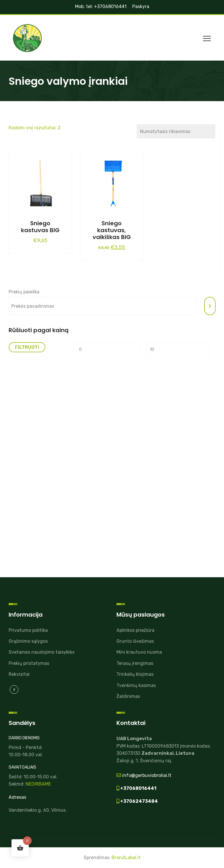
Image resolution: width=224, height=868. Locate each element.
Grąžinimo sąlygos (28, 641)
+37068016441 (138, 788)
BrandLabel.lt (126, 858)
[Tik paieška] (210, 306)
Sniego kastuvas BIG (40, 227)
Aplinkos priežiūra (135, 630)
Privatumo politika (28, 630)
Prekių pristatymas (29, 663)
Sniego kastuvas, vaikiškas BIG (112, 230)
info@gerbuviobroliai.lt (146, 775)
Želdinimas (128, 696)
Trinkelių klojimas (135, 674)
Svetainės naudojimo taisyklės (42, 652)
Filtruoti (27, 347)
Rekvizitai (19, 674)
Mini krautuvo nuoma (139, 652)
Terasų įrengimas (135, 663)
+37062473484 (139, 801)
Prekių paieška (24, 292)
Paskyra (141, 6)
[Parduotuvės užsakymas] (176, 131)
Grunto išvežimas (135, 641)
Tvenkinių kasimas (136, 685)
